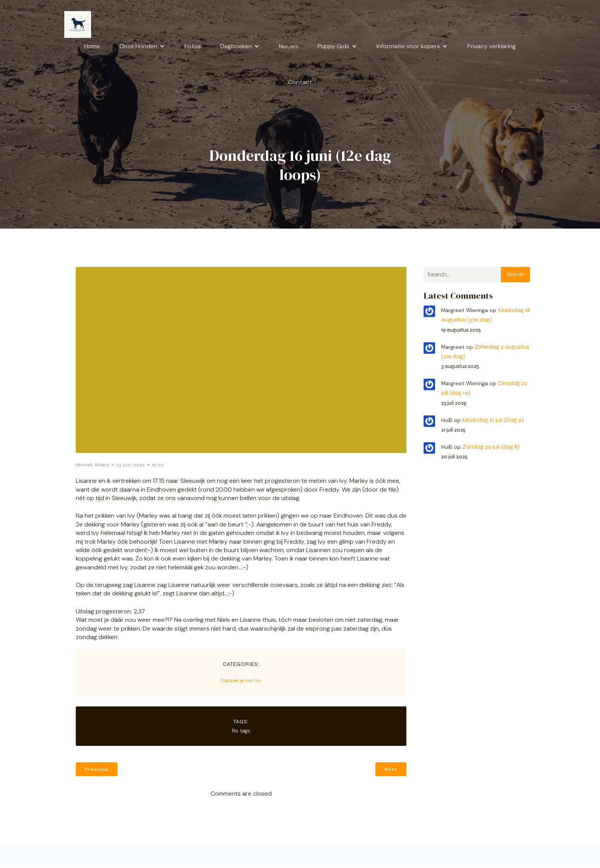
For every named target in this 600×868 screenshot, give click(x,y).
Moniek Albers (93, 466)
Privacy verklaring (492, 47)
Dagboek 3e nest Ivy (241, 681)
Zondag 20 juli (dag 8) (491, 447)
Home (92, 47)
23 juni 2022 (131, 466)
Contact (300, 83)
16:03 (158, 466)
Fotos (193, 47)
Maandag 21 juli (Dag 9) (493, 421)
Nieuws (289, 47)
